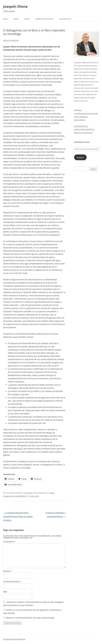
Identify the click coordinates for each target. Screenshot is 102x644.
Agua (52, 493)
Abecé (16, 19)
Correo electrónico (12, 581)
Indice (27, 19)
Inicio (6, 19)
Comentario (9, 542)
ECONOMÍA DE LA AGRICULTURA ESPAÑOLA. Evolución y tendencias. (84, 129)
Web (5, 592)
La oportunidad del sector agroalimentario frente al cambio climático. (18, 516)
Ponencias (28, 493)
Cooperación (8, 496)
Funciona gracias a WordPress (14, 639)
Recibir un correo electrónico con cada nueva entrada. (31, 618)
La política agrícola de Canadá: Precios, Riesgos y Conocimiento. (86, 117)
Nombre (8, 571)
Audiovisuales (65, 19)
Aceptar (80, 157)
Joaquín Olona (15, 6)
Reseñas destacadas (44, 19)
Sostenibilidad (20, 496)
